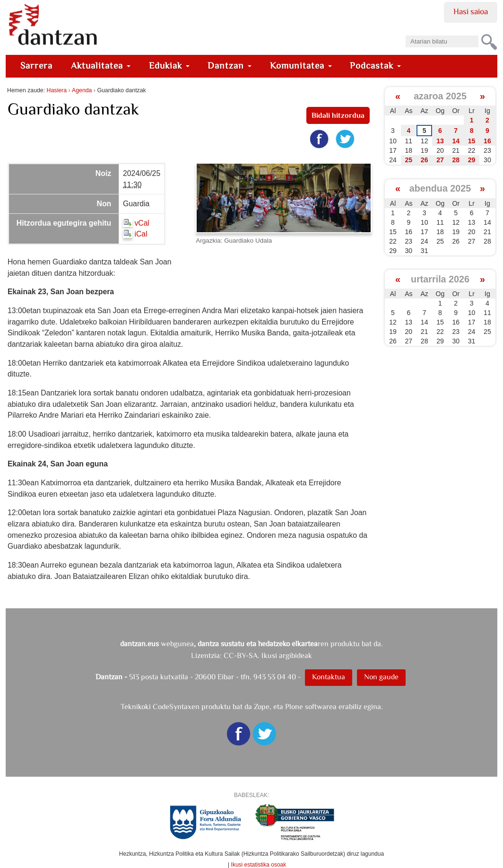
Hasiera (57, 90)
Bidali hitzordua (338, 115)
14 (456, 141)
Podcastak (375, 66)
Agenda (82, 90)
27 (440, 160)
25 (409, 160)
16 (487, 141)
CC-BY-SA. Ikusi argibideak (268, 655)
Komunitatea (301, 66)
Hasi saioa (471, 11)
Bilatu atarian (405, 32)
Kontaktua (329, 677)
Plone (294, 706)
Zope (262, 706)
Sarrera (36, 66)
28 (456, 160)
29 (472, 160)
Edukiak (169, 66)
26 (425, 160)
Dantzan (230, 66)
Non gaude (381, 677)
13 (440, 141)
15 (472, 141)
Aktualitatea (101, 66)
